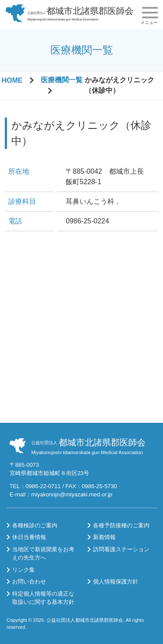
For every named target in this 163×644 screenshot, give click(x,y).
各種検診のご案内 (35, 525)
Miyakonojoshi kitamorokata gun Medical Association (80, 13)
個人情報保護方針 (116, 582)
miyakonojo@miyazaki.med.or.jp (72, 494)
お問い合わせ (29, 582)
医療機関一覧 (62, 80)
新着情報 (104, 537)
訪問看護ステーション (121, 549)
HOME (12, 80)
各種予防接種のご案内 (121, 525)
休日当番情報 (29, 537)
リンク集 (23, 570)
